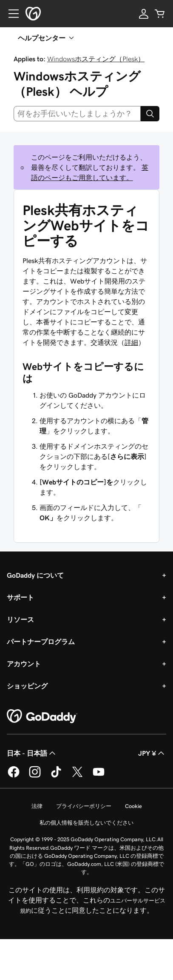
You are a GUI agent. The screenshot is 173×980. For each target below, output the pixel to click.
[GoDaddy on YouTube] (99, 776)
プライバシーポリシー (84, 806)
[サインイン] (144, 14)
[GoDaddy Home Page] (42, 716)
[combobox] (77, 114)
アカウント (24, 664)
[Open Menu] (10, 14)
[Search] (150, 114)
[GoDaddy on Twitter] (77, 776)
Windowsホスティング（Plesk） (96, 59)
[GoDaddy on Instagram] (35, 776)
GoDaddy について (35, 575)
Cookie (133, 806)
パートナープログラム (41, 642)
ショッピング (27, 686)
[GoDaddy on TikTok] (56, 776)
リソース (20, 619)
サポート (20, 597)
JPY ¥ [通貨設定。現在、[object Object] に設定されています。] (152, 753)
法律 (37, 806)
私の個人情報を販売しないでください (86, 823)
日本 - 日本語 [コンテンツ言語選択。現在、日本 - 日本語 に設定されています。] (32, 753)
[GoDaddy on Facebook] (14, 776)
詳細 (131, 342)
